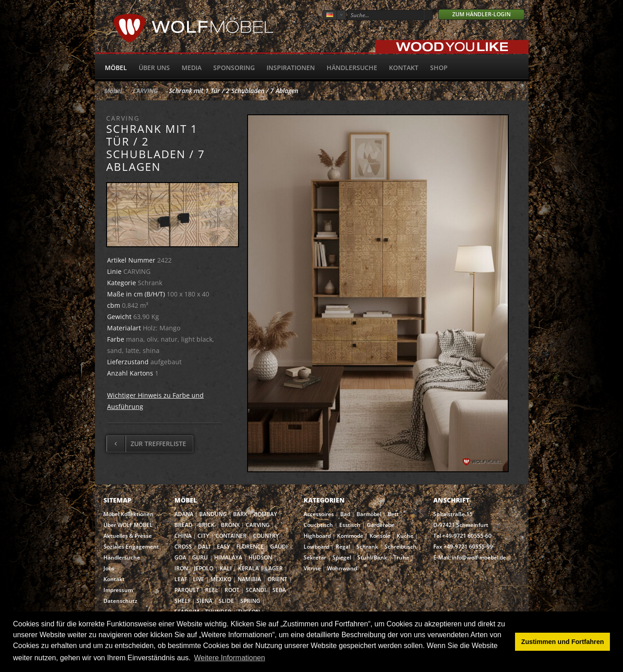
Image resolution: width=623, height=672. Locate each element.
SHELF (183, 601)
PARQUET (187, 590)
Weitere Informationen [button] (230, 658)
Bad (345, 514)
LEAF (181, 579)
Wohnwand (342, 568)
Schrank (367, 547)
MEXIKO (221, 579)
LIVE (199, 579)
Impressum (118, 590)
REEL (212, 590)
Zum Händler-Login (481, 14)
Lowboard (316, 547)
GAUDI (279, 547)
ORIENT (277, 579)
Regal (343, 547)
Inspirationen (291, 68)
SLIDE (226, 601)
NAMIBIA (249, 579)
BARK (240, 514)
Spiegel (342, 557)
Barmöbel (369, 514)
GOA (180, 557)
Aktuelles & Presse (128, 536)
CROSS (183, 547)
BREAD (183, 525)
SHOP (439, 68)
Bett (393, 514)
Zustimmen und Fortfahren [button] (563, 642)
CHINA (183, 536)
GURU (200, 557)
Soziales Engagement (131, 547)
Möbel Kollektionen (129, 514)
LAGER (274, 568)
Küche (405, 536)
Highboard (317, 536)
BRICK (206, 525)
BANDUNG (213, 514)
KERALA (248, 568)
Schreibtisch (400, 547)
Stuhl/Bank (372, 557)
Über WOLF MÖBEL (128, 525)
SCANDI (256, 590)
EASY (223, 547)
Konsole (380, 536)
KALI (226, 568)
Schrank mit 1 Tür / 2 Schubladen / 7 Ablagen (234, 91)
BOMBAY (265, 514)
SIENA (204, 601)
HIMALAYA (228, 557)
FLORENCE (250, 547)
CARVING (145, 91)
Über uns (154, 68)
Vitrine (312, 568)
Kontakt (404, 68)
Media (192, 68)
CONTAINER (231, 536)
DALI (204, 547)
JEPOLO (204, 568)
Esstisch (350, 525)
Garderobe (381, 525)
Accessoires (319, 514)
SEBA (279, 590)
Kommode (350, 536)
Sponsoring (234, 68)
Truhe (401, 557)
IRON (181, 568)
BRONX (230, 525)
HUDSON (260, 557)
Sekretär (315, 557)
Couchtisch (318, 525)
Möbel (116, 68)
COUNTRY (266, 536)
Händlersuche (352, 68)
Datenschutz (120, 601)
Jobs (109, 568)
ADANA (184, 514)
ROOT (232, 590)
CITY (203, 536)
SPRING (250, 601)
